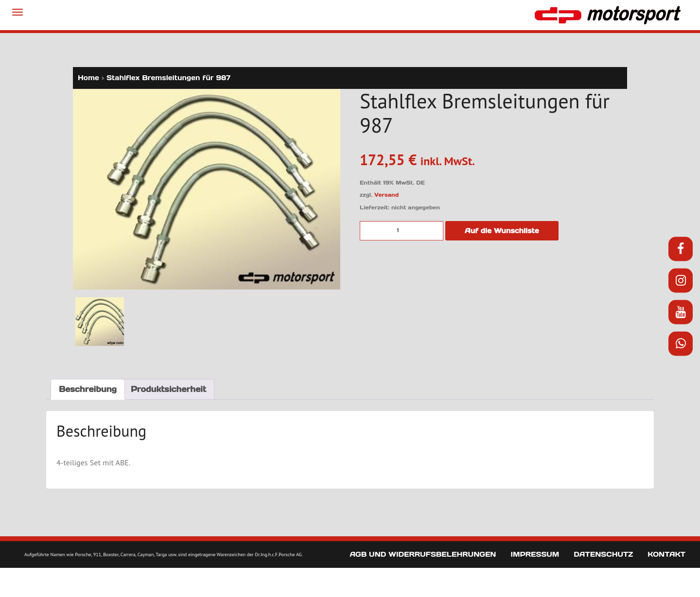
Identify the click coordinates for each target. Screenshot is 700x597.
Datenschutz (603, 554)
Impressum (535, 554)
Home (88, 78)
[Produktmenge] (402, 231)
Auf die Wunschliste (502, 231)
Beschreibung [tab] (88, 389)
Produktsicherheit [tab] (168, 389)
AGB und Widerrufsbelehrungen (423, 554)
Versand (386, 195)
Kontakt (666, 554)
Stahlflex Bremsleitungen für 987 (168, 78)
